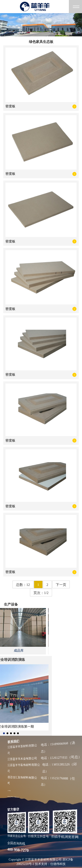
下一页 (61, 584)
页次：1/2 (41, 593)
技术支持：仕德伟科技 (50, 864)
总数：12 (23, 584)
